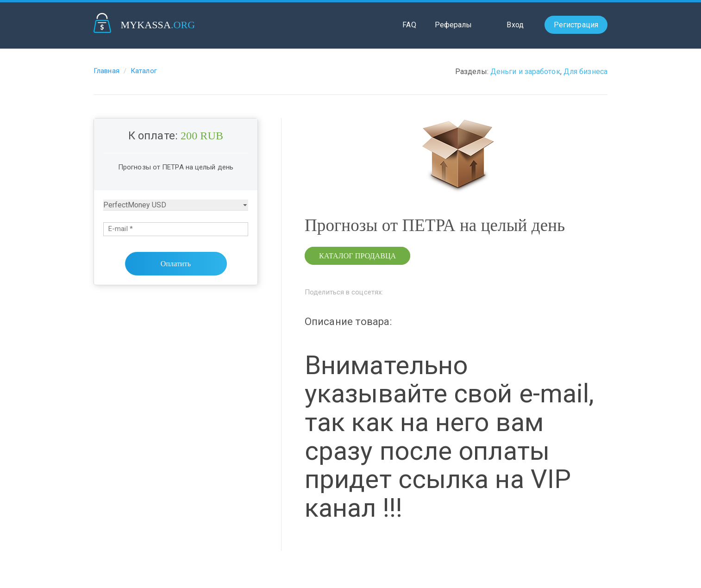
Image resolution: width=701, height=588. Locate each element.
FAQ (409, 25)
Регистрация (576, 25)
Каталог (144, 71)
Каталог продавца (357, 256)
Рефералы (454, 25)
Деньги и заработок (525, 72)
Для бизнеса (585, 72)
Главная (106, 71)
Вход (515, 25)
